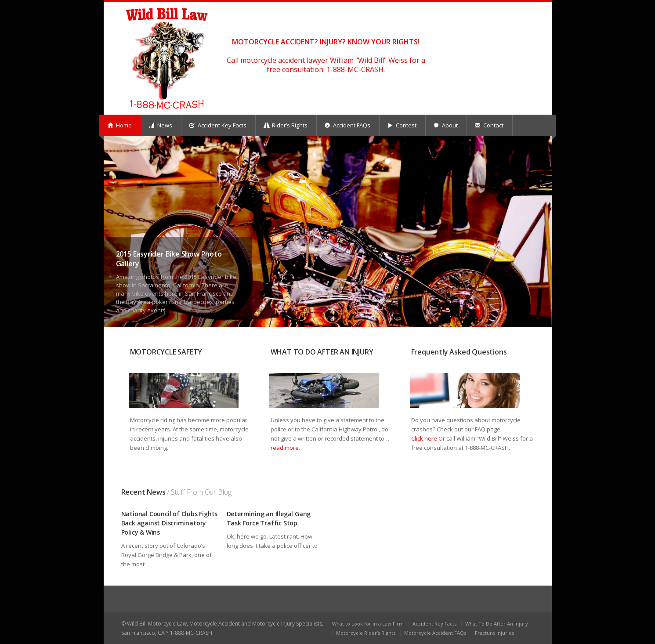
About (446, 125)
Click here (424, 438)
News (161, 125)
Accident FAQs (347, 125)
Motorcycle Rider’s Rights (366, 633)
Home (120, 125)
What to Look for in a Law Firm (368, 624)
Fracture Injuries (494, 633)
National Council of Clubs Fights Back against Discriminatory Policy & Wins (170, 523)
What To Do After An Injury (497, 624)
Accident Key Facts (218, 125)
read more (285, 448)
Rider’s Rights (286, 125)
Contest (402, 125)
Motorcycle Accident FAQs (435, 633)
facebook (530, 16)
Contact (489, 125)
